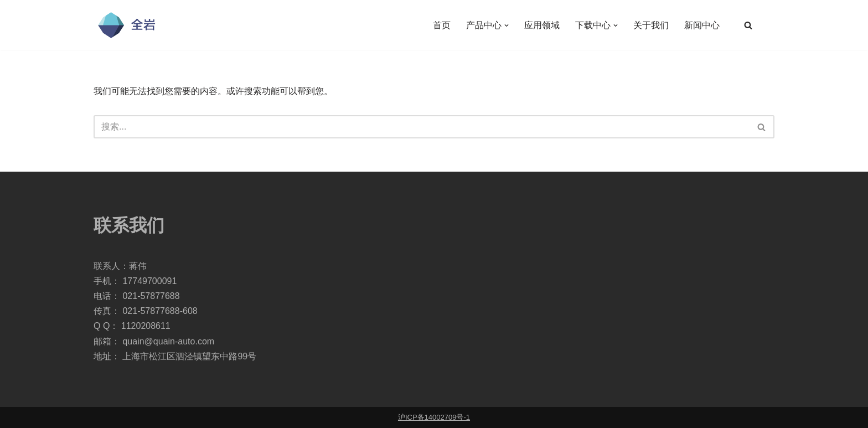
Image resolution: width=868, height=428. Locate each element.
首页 (442, 25)
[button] (507, 25)
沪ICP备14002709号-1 (434, 417)
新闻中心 (702, 25)
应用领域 (542, 25)
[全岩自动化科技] (127, 25)
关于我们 (651, 25)
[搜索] (748, 25)
